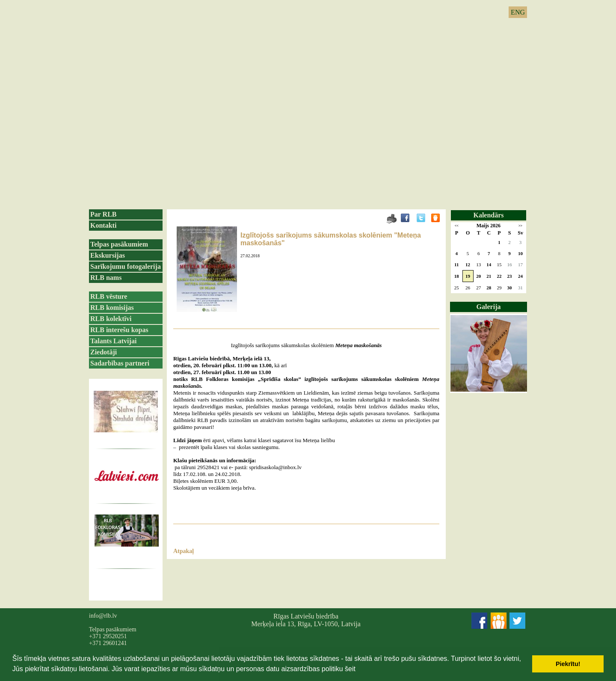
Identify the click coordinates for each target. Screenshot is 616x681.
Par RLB (103, 214)
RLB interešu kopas (119, 330)
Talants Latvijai (113, 341)
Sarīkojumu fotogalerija (126, 266)
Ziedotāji (104, 352)
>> (520, 226)
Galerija (489, 307)
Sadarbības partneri (120, 363)
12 (468, 265)
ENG (518, 12)
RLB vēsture (109, 296)
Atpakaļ (184, 551)
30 (510, 288)
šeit (350, 669)
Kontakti (103, 225)
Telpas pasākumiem (119, 244)
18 (457, 276)
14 (489, 265)
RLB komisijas (112, 308)
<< (457, 226)
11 (456, 265)
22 (499, 276)
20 (478, 276)
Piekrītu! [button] (568, 664)
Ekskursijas (108, 255)
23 (510, 276)
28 (489, 288)
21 (489, 276)
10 (520, 253)
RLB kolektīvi (111, 319)
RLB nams (106, 278)
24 (520, 276)
